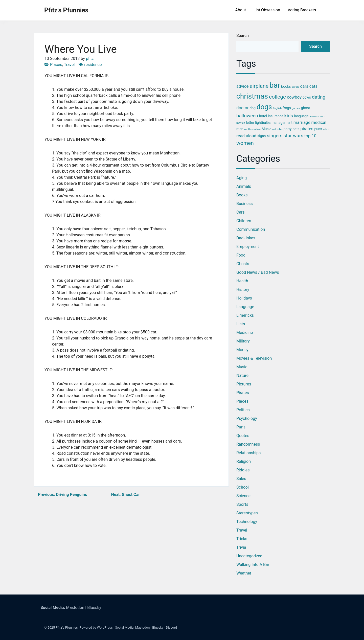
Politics (243, 410)
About (241, 10)
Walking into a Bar (253, 565)
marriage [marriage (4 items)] (302, 122)
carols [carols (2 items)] (295, 87)
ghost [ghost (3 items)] (305, 108)
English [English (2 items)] (277, 108)
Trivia (241, 547)
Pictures (244, 384)
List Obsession (267, 10)
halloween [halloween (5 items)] (247, 116)
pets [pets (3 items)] (296, 129)
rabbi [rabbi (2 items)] (326, 129)
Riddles (243, 470)
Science (243, 496)
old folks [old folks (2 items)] (277, 129)
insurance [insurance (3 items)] (276, 116)
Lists (241, 324)
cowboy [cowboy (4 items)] (294, 97)
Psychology (247, 418)
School (243, 487)
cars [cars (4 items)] (304, 86)
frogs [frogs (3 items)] (287, 108)
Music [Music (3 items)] (266, 129)
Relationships (248, 453)
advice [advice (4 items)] (242, 86)
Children (244, 221)
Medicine (245, 333)
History (243, 290)
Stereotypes (247, 513)
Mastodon (75, 608)
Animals (244, 186)
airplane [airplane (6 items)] (259, 86)
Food (241, 255)
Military (243, 341)
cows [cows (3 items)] (307, 97)
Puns (241, 427)
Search (243, 36)
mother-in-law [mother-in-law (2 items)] (252, 129)
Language (245, 307)
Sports (242, 504)
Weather (244, 573)
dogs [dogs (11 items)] (264, 107)
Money (242, 350)
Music (242, 367)
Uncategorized (249, 556)
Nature (242, 375)
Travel (69, 65)
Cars (241, 212)
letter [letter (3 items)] (250, 123)
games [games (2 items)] (296, 108)
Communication (251, 229)
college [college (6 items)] (277, 97)
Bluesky (94, 608)
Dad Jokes (246, 238)
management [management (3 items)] (282, 123)
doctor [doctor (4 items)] (242, 108)
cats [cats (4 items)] (313, 86)
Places (56, 65)
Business (245, 204)
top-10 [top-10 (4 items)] (310, 136)
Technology (247, 522)
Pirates (243, 393)
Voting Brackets (302, 10)
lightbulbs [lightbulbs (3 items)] (263, 123)
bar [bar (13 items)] (275, 85)
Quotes (243, 436)
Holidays (244, 298)
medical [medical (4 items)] (319, 122)
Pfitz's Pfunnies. (67, 627)
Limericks (245, 315)
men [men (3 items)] (240, 129)
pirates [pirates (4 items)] (307, 129)
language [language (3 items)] (301, 116)
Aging (242, 178)
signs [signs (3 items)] (261, 136)
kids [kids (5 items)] (289, 116)
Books (242, 195)
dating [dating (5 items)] (319, 97)
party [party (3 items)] (288, 129)
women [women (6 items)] (245, 143)
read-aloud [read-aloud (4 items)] (246, 136)
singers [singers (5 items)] (275, 136)
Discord (171, 627)
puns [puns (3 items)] (318, 129)
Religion (244, 461)
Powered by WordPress (96, 627)
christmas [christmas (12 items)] (252, 96)
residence (93, 65)
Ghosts (243, 264)
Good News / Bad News (258, 272)
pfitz (90, 59)
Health (242, 281)
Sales (241, 479)
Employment (248, 247)
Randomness (248, 444)
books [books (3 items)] (286, 86)
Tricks (242, 539)
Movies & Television (254, 358)
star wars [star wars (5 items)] (293, 136)
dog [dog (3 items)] (253, 108)
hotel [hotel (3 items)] (263, 116)
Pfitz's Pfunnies (66, 10)
